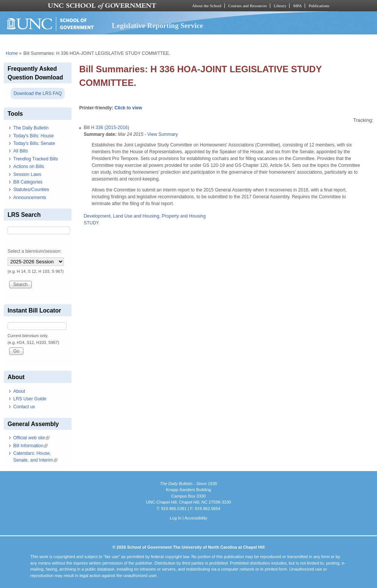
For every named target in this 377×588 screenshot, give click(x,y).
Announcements (30, 198)
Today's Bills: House (33, 136)
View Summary (162, 134)
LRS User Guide (30, 399)
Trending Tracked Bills (36, 159)
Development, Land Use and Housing (121, 216)
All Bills (21, 151)
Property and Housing (184, 216)
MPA (297, 6)
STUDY (91, 223)
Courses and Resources (248, 6)
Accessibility (196, 518)
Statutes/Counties (31, 190)
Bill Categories (28, 182)
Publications (319, 6)
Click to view (129, 108)
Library (280, 6)
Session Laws (27, 174)
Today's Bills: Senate (34, 143)
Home (12, 53)
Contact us (24, 407)
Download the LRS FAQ (38, 93)
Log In (175, 518)
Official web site (31, 438)
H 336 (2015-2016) (110, 128)
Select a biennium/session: (35, 251)
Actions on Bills (29, 166)
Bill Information (30, 446)
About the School (207, 6)
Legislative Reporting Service (157, 26)
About (19, 391)
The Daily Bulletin (31, 128)
